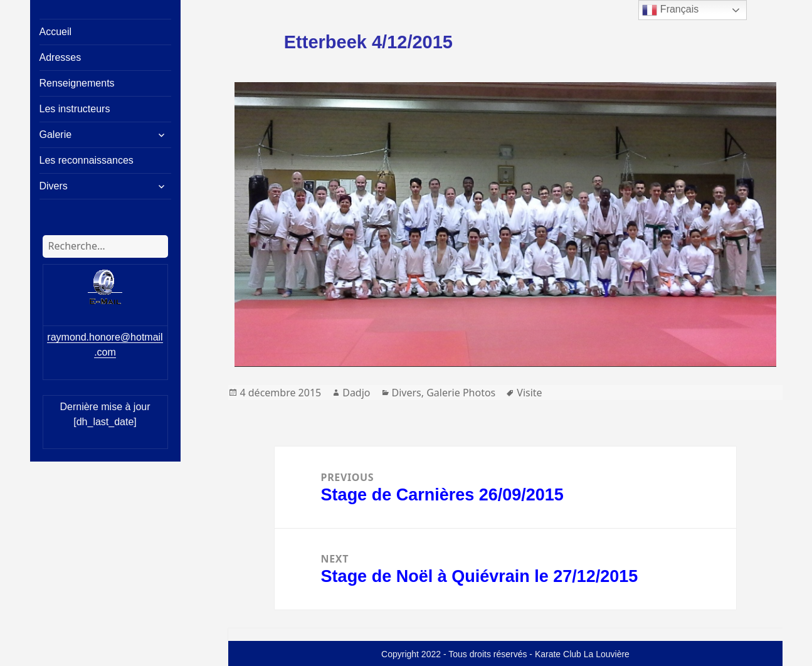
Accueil (56, 32)
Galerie (56, 135)
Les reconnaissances (87, 160)
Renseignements (77, 83)
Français (670, 10)
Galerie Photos (461, 393)
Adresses (61, 57)
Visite (529, 393)
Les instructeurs (75, 109)
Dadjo (356, 393)
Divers (54, 186)
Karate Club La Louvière (582, 654)
